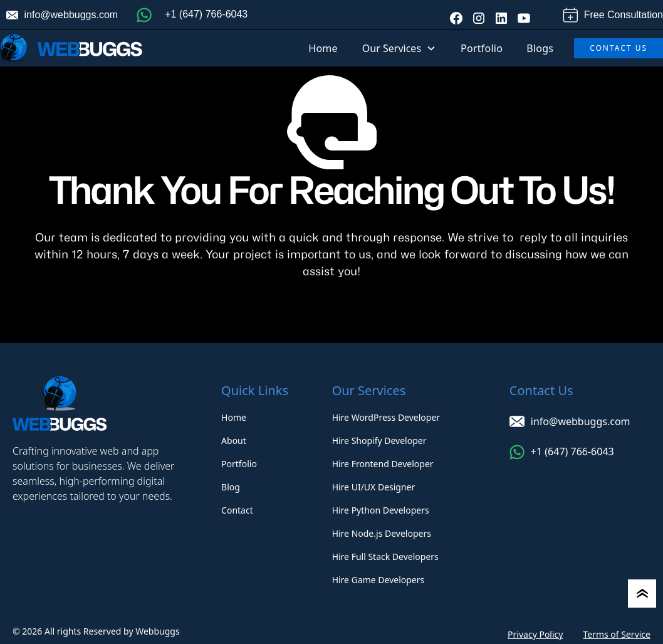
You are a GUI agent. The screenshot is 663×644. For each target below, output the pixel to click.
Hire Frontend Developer (383, 464)
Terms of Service (617, 634)
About (234, 441)
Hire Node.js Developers (382, 533)
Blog (231, 487)
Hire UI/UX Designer (374, 487)
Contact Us (619, 48)
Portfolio (482, 48)
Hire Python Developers (381, 510)
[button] (399, 48)
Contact (237, 510)
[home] (71, 48)
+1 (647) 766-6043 (206, 14)
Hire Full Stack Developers (385, 557)
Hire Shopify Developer (379, 441)
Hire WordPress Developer (386, 417)
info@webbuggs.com (71, 15)
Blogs (540, 48)
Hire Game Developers (378, 580)
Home (323, 48)
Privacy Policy (535, 634)
